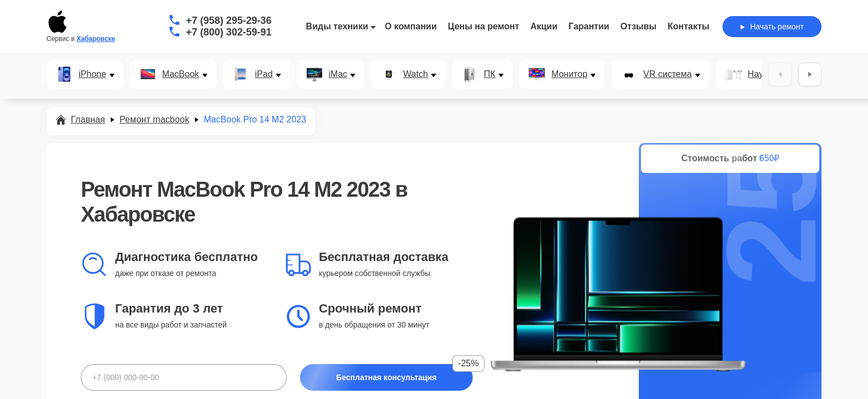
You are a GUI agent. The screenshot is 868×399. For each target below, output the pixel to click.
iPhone (92, 74)
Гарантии (589, 26)
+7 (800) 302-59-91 (229, 32)
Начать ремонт (772, 27)
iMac (338, 74)
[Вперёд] (810, 74)
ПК (490, 74)
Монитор (569, 74)
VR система (668, 74)
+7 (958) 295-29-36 (229, 21)
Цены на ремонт (484, 26)
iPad (264, 74)
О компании (411, 26)
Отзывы (639, 26)
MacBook (181, 74)
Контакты (688, 26)
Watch (415, 74)
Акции (544, 26)
